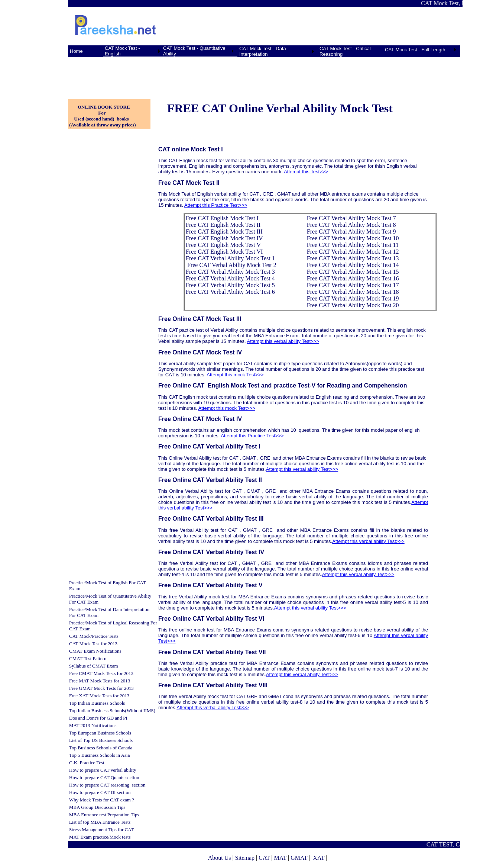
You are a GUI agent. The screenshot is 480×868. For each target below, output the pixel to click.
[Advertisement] (105, 74)
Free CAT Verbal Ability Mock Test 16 (353, 278)
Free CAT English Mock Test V (223, 245)
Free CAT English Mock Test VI (224, 252)
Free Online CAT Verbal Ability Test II (210, 480)
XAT (319, 858)
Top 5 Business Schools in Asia (99, 755)
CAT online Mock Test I (191, 149)
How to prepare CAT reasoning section (107, 785)
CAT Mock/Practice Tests (94, 636)
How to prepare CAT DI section (100, 792)
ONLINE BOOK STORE (104, 107)
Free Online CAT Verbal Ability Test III (211, 519)
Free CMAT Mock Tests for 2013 (101, 673)
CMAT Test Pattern (88, 658)
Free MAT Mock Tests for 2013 (100, 681)
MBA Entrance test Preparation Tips (104, 815)
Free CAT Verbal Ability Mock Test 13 (353, 258)
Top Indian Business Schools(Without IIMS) (112, 711)
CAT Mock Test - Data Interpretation (263, 51)
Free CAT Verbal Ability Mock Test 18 (353, 292)
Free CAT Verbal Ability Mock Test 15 (353, 272)
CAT (264, 858)
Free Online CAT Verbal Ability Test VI (211, 619)
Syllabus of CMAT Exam (94, 666)
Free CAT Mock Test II (189, 183)
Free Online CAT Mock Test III (200, 319)
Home (76, 51)
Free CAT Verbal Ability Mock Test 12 (353, 252)
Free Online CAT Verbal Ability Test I (209, 446)
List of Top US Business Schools (101, 740)
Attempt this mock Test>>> (235, 375)
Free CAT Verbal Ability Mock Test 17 (353, 285)
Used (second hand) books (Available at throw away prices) (102, 122)
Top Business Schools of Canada (101, 748)
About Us (220, 858)
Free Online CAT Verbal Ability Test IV (211, 552)
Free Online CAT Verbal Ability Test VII (212, 652)
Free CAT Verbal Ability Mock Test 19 (353, 298)
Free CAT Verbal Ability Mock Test (229, 258)
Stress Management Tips (93, 830)
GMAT (299, 858)
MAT (280, 858)
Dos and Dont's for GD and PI (98, 718)
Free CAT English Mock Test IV (224, 238)
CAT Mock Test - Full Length (415, 50)
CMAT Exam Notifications (95, 651)
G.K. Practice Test (87, 763)
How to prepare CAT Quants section (104, 777)
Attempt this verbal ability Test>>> (283, 341)
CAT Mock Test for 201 (92, 644)
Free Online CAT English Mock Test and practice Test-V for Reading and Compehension (283, 385)
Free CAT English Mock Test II (223, 225)
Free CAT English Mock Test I (222, 218)
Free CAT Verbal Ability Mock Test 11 (353, 245)
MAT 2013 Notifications (93, 725)
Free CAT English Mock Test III (224, 232)
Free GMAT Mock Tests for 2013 (101, 688)
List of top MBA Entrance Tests (100, 822)
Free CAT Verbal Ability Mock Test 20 (353, 305)
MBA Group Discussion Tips (97, 807)
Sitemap (245, 858)
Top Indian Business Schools (97, 703)
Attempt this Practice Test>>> (216, 205)
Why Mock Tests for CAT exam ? (102, 800)
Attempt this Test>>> (306, 172)
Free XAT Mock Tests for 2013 (99, 696)
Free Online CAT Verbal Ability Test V (210, 585)
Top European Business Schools (100, 733)
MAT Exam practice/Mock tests (100, 837)
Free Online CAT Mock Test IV (200, 352)
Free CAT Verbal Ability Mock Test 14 (353, 265)
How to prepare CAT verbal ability (103, 770)
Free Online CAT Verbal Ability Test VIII (213, 685)
